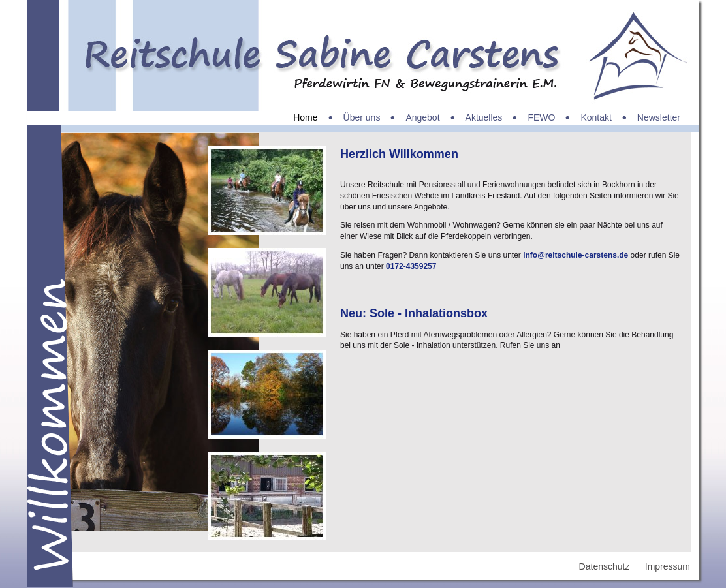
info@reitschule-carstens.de (576, 255)
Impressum (668, 566)
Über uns (362, 117)
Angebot (422, 117)
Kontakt (596, 117)
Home (305, 117)
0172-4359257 (411, 266)
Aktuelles (484, 117)
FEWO (541, 117)
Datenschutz (605, 566)
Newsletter (659, 117)
